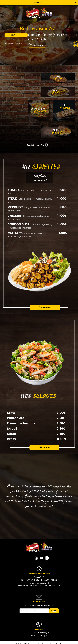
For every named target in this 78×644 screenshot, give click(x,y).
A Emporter (40, 35)
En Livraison (16, 35)
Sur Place (65, 35)
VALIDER (54, 611)
